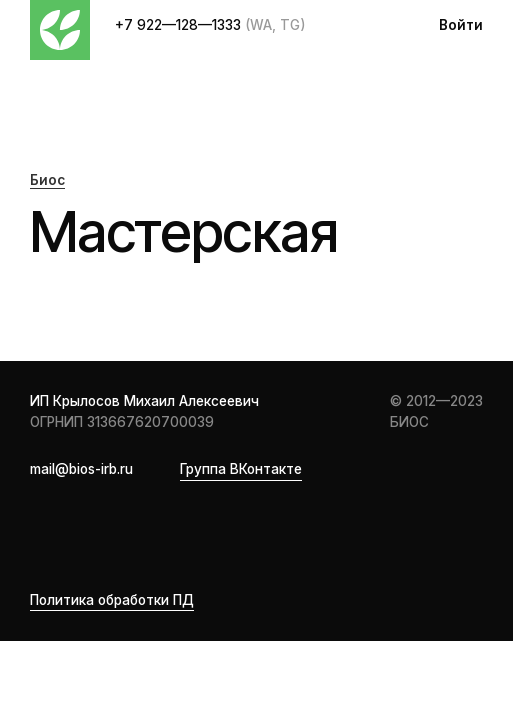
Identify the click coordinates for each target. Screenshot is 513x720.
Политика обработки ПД (112, 600)
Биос (47, 180)
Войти (461, 25)
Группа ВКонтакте (241, 469)
